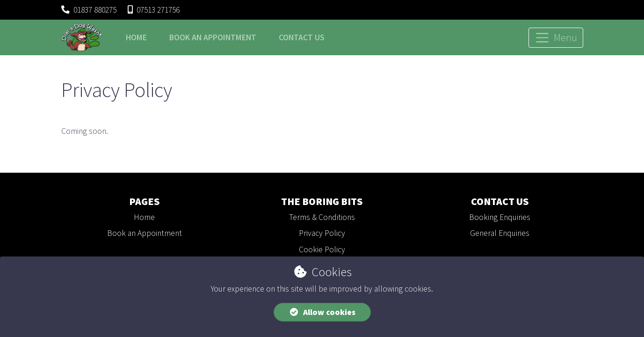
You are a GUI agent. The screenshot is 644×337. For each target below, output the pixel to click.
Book (213, 37)
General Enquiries (500, 233)
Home (136, 37)
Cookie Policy (322, 249)
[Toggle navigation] (556, 38)
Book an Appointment (145, 233)
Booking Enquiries (500, 217)
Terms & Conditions (322, 217)
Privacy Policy (322, 233)
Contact (302, 37)
